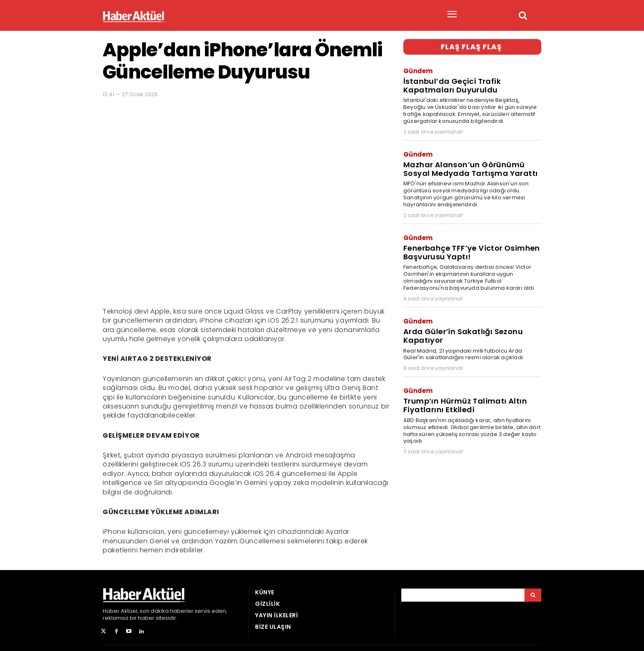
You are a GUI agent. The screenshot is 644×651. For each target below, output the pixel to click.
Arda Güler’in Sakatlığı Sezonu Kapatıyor (460, 326)
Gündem (418, 70)
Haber (111, 611)
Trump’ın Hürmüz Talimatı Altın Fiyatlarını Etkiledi (462, 393)
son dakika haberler (167, 611)
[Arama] (533, 595)
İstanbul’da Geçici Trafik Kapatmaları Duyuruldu (450, 83)
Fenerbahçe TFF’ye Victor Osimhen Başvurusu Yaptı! (469, 245)
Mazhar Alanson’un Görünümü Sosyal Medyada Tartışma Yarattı (467, 164)
